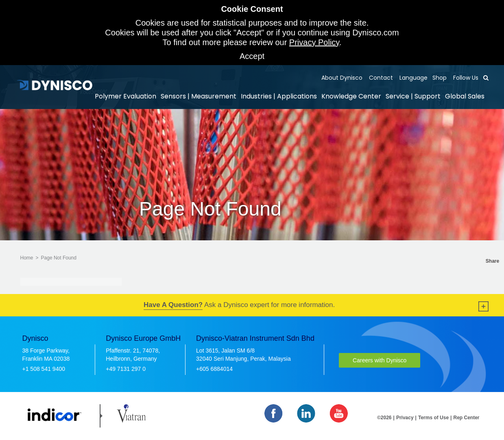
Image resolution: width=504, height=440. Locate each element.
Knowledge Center (351, 96)
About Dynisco (342, 78)
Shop (440, 78)
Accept (252, 56)
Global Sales (465, 96)
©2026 (384, 418)
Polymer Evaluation (125, 96)
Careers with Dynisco (380, 360)
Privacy (405, 418)
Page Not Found (59, 258)
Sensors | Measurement (199, 96)
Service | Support (413, 96)
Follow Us (465, 78)
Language (413, 78)
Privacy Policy (314, 42)
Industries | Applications (279, 96)
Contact (380, 78)
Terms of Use (433, 418)
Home (27, 258)
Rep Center (466, 418)
